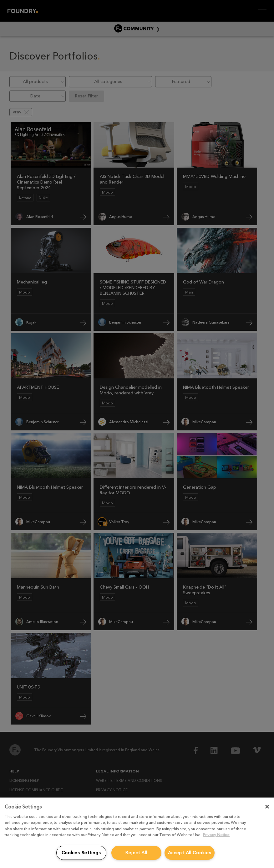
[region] (137, 833)
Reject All (136, 853)
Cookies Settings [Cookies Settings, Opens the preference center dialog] (81, 853)
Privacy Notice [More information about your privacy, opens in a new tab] (216, 835)
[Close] (267, 807)
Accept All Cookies (190, 853)
